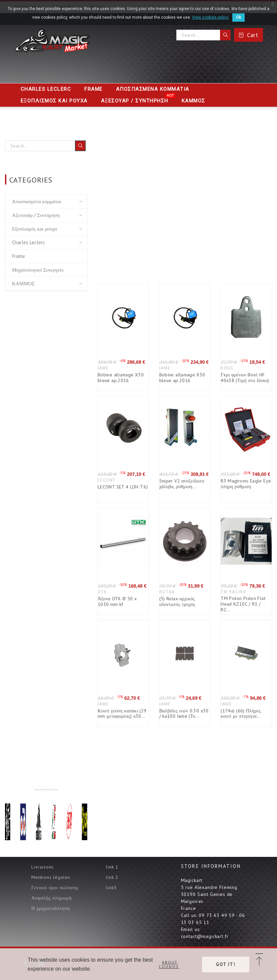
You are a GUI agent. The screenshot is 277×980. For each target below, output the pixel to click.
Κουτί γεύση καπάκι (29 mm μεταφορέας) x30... (122, 714)
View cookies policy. (210, 17)
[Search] (203, 35)
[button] (259, 960)
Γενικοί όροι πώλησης (55, 888)
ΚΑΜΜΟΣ (23, 283)
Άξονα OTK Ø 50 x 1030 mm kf (117, 601)
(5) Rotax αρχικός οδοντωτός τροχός (177, 601)
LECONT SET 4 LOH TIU (123, 487)
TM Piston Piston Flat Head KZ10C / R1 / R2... (243, 604)
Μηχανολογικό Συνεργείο (38, 270)
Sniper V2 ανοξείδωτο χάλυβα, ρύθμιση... (182, 484)
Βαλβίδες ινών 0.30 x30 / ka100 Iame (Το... (184, 714)
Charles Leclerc (28, 242)
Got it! (226, 964)
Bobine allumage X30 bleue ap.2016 (121, 378)
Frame (18, 256)
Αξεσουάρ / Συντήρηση (36, 215)
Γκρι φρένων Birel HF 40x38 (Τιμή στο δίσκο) (245, 378)
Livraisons (42, 867)
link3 (111, 888)
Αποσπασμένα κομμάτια (36, 201)
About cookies (169, 964)
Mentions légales (51, 877)
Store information (211, 866)
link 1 (112, 867)
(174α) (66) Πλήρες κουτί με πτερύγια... (241, 714)
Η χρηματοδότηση (51, 908)
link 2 (112, 877)
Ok (238, 17)
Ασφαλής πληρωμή (51, 898)
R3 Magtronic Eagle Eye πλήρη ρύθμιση (246, 484)
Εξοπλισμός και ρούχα (34, 229)
